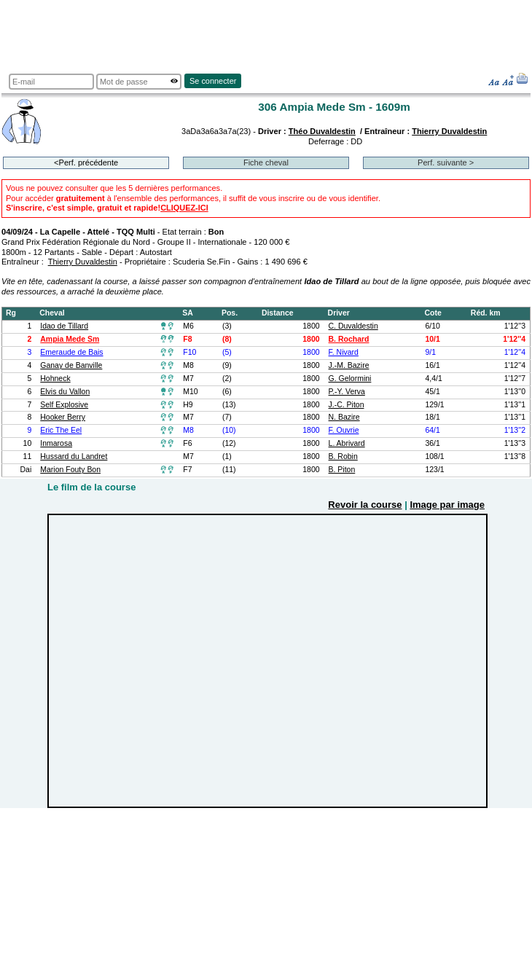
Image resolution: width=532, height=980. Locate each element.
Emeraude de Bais (71, 352)
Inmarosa (56, 443)
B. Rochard (349, 339)
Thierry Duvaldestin (449, 131)
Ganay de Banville (71, 365)
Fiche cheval (266, 162)
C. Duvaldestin (353, 326)
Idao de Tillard (64, 326)
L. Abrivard (347, 443)
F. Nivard (344, 352)
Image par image (447, 505)
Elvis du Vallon (65, 392)
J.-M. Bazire (349, 365)
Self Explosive (64, 405)
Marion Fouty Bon (70, 470)
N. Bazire (344, 417)
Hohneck (55, 379)
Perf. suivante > (446, 162)
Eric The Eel (61, 430)
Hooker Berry (63, 417)
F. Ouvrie (344, 430)
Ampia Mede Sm (70, 339)
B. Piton (342, 470)
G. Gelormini (350, 379)
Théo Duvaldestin (322, 131)
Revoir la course (365, 505)
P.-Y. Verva (347, 392)
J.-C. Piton (347, 405)
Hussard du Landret (74, 456)
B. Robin (343, 456)
